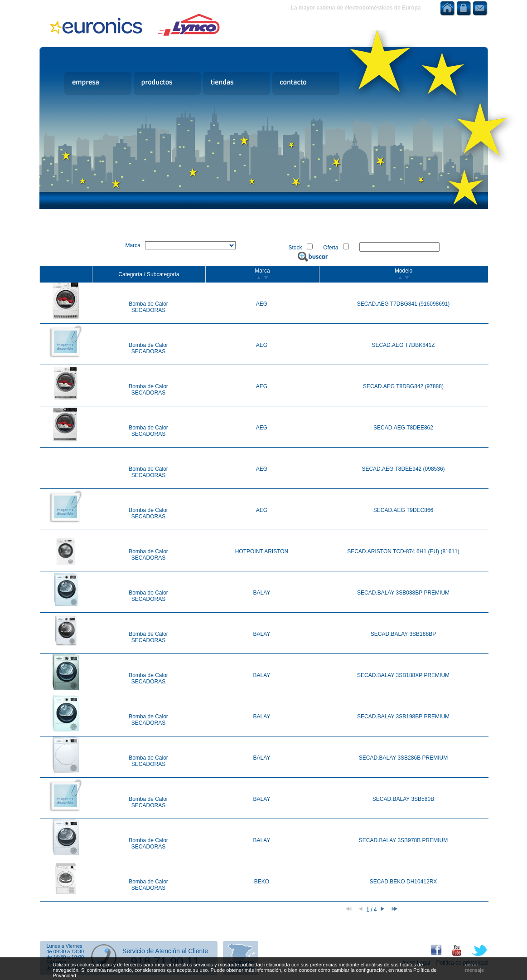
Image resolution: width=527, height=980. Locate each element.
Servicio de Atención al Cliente (165, 951)
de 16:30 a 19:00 (65, 957)
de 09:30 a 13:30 (65, 951)
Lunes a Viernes (65, 946)
